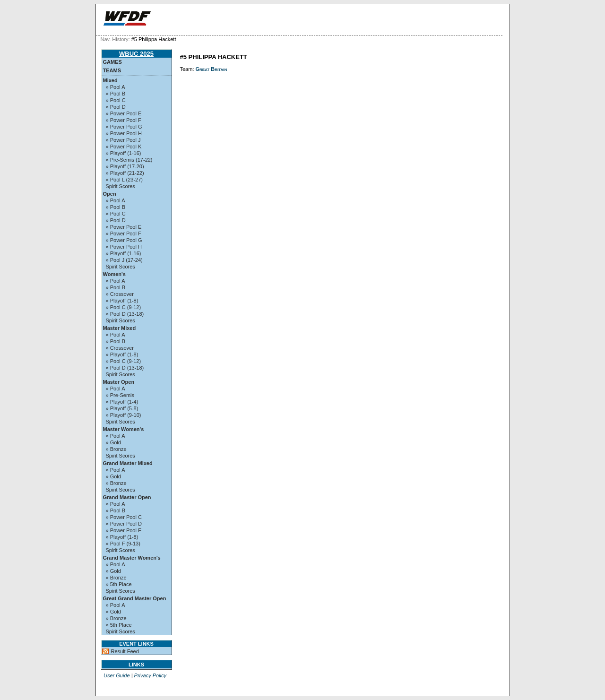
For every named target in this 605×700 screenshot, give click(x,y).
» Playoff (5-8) (122, 408)
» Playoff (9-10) (124, 415)
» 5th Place (119, 584)
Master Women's (124, 429)
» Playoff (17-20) (125, 166)
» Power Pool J (123, 140)
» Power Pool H (124, 133)
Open (110, 194)
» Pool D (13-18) (125, 314)
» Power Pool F (124, 120)
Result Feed (125, 651)
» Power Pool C (124, 517)
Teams (112, 70)
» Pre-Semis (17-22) (129, 160)
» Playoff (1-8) (122, 301)
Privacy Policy (150, 675)
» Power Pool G (124, 127)
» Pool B (116, 94)
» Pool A (116, 87)
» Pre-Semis (120, 395)
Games (112, 62)
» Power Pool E (124, 113)
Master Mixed (120, 328)
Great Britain (212, 69)
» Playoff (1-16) (124, 153)
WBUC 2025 (136, 54)
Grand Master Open (127, 497)
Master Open (119, 382)
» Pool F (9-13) (123, 544)
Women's (114, 274)
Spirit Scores (121, 186)
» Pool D (116, 107)
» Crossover (120, 294)
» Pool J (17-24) (124, 260)
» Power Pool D (124, 524)
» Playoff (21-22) (125, 173)
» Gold (113, 442)
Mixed (110, 80)
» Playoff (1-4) (122, 402)
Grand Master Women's (132, 558)
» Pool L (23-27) (124, 180)
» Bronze (116, 449)
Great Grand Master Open (135, 598)
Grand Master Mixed (128, 463)
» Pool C (116, 100)
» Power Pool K (124, 147)
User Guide (117, 675)
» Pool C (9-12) (124, 307)
